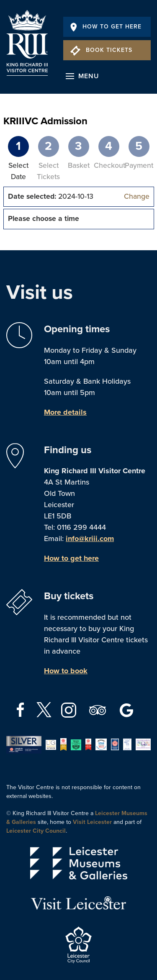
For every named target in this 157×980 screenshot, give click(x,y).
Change (137, 196)
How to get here (71, 558)
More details (65, 412)
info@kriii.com (90, 539)
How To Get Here (106, 27)
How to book (66, 671)
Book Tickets (101, 50)
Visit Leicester (92, 822)
